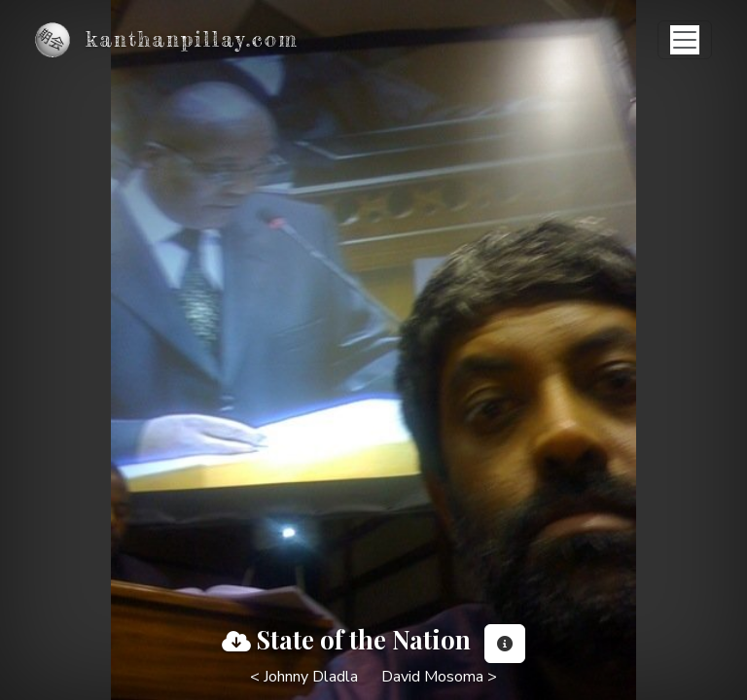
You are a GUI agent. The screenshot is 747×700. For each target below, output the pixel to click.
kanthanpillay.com (192, 39)
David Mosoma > (439, 677)
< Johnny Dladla (304, 677)
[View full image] (236, 642)
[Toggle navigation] (685, 40)
